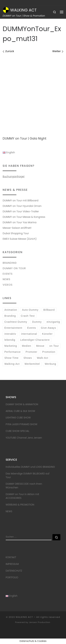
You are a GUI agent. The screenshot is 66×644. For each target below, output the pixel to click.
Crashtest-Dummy (16, 322)
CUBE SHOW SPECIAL (17, 431)
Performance (13, 352)
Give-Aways (48, 328)
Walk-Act (42, 358)
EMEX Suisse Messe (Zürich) (20, 239)
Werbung (50, 364)
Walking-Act (12, 364)
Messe (40, 346)
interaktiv (10, 334)
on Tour (54, 346)
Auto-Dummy (30, 310)
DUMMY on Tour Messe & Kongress (24, 217)
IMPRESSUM (12, 564)
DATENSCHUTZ (14, 571)
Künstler (47, 334)
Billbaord (49, 310)
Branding (10, 316)
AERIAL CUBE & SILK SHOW (20, 411)
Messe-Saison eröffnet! (17, 228)
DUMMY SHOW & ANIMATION (22, 404)
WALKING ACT (24, 617)
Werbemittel (32, 364)
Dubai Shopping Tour (16, 233)
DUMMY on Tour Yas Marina (20, 222)
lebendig (10, 340)
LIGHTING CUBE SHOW (18, 418)
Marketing (11, 346)
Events (32, 328)
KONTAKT (11, 557)
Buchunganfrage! (14, 176)
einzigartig (53, 322)
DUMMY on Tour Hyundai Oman (22, 206)
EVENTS (8, 274)
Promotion (49, 352)
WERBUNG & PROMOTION (20, 505)
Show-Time (12, 358)
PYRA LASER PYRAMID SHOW (21, 424)
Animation (11, 310)
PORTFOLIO (12, 577)
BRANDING (10, 263)
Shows (28, 358)
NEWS (7, 279)
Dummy (37, 322)
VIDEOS (8, 285)
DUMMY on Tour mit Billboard (21, 200)
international (29, 334)
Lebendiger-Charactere (35, 340)
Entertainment (13, 328)
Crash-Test (28, 316)
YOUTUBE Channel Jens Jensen (24, 438)
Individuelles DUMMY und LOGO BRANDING (30, 467)
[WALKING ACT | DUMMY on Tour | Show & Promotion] (6, 10)
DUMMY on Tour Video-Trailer (21, 211)
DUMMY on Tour (14, 268)
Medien (27, 346)
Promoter (32, 352)
